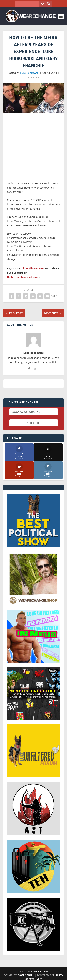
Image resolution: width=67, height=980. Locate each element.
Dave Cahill (26, 975)
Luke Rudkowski (30, 73)
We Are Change (38, 971)
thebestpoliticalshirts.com (23, 277)
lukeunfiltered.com (33, 268)
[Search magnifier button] (49, 4)
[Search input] (28, 4)
